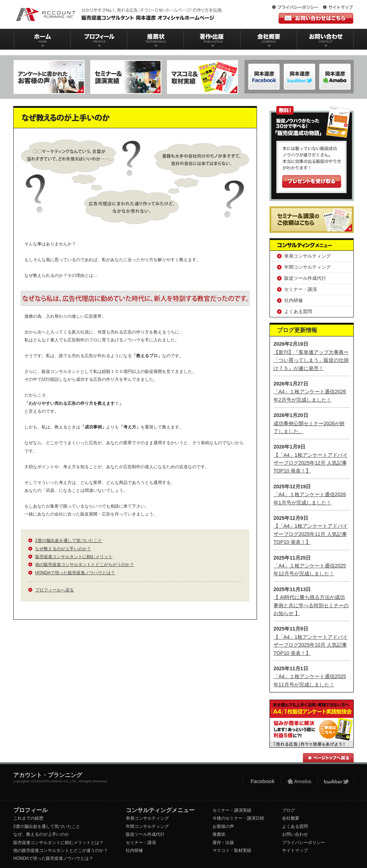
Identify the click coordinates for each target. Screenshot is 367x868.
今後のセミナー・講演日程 (238, 818)
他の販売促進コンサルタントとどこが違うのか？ (61, 850)
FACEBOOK (262, 781)
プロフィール (99, 39)
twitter (336, 781)
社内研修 (294, 300)
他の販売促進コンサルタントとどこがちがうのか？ (85, 565)
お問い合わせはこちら (316, 18)
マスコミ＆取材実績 (202, 77)
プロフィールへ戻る (54, 590)
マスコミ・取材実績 (232, 850)
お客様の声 (223, 826)
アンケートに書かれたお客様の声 (49, 77)
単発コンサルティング (308, 256)
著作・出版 (223, 843)
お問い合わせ (325, 39)
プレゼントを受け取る (312, 181)
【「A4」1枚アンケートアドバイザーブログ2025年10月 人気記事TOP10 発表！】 (311, 645)
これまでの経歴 (28, 818)
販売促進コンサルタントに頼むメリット (74, 557)
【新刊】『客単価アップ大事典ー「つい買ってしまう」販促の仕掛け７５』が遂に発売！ (311, 360)
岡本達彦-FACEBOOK (264, 77)
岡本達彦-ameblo (299, 77)
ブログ (289, 810)
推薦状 (155, 39)
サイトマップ (338, 8)
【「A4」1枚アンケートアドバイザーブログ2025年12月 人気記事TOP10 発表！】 (311, 463)
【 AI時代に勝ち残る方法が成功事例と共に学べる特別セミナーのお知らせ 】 (311, 605)
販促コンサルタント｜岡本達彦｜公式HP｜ (121, 14)
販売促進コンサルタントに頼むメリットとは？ (58, 843)
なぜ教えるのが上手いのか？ (63, 549)
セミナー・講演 (301, 289)
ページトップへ (328, 758)
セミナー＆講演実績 (126, 77)
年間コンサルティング (308, 267)
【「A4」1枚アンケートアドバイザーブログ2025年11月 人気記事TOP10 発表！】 (311, 534)
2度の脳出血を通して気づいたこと (69, 541)
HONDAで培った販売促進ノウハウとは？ (75, 573)
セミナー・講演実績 (232, 810)
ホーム (42, 39)
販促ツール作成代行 (305, 278)
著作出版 (212, 39)
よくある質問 (298, 311)
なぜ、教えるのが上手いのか (41, 834)
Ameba (299, 781)
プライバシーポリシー (297, 8)
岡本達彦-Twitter (335, 77)
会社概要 (269, 39)
